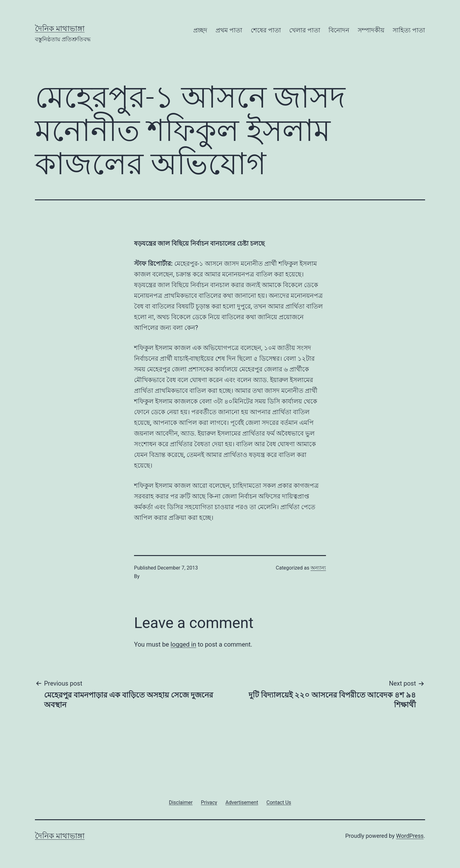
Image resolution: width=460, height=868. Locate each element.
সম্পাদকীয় (371, 30)
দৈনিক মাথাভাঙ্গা (60, 29)
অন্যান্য (318, 568)
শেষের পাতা (266, 30)
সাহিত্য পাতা (409, 30)
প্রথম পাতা (229, 30)
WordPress (410, 836)
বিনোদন (339, 30)
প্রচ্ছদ (200, 30)
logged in (183, 644)
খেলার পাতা (305, 30)
